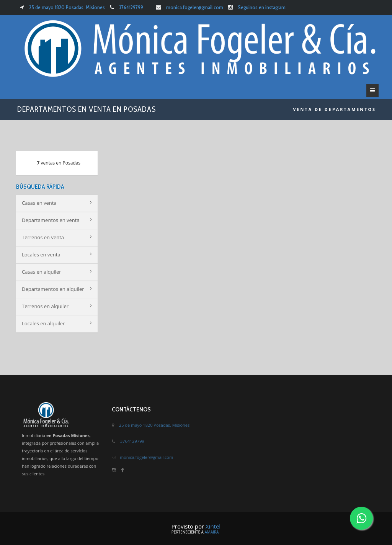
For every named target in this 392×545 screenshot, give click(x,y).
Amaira (212, 532)
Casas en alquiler (57, 272)
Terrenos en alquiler (57, 306)
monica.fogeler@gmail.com (195, 7)
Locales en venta (57, 255)
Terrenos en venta (57, 237)
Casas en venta (57, 203)
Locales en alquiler (57, 323)
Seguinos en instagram (262, 7)
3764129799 (131, 7)
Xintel (213, 526)
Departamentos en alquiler (57, 289)
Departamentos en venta (57, 220)
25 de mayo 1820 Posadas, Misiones (66, 7)
